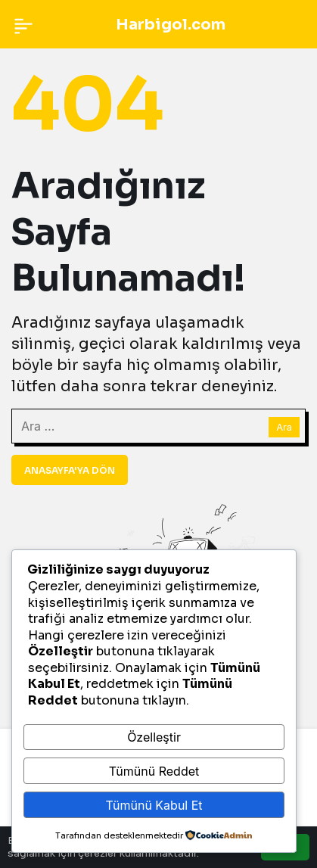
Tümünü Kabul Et (154, 805)
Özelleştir (154, 737)
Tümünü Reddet (154, 771)
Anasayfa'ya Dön (70, 470)
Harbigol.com (171, 25)
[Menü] (23, 24)
